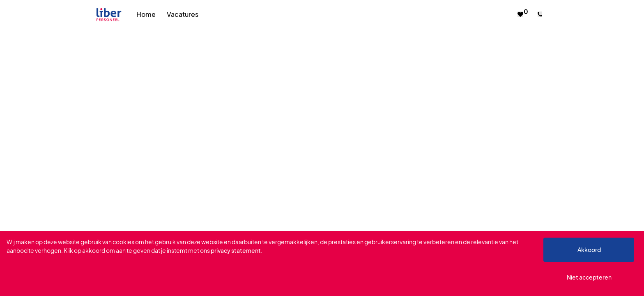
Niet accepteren (589, 277)
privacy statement (236, 250)
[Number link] (542, 14)
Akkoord (589, 250)
